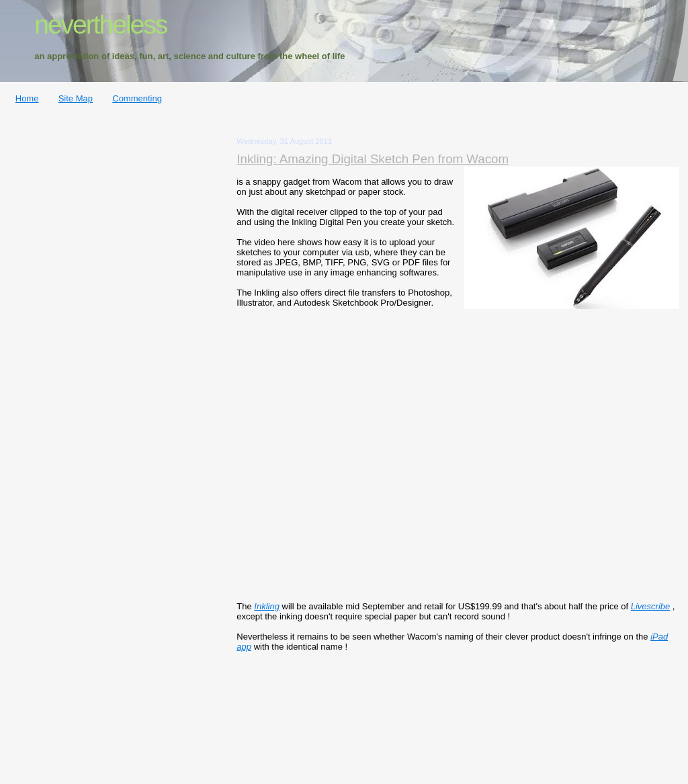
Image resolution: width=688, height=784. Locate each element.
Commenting (137, 98)
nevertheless (100, 25)
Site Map (76, 98)
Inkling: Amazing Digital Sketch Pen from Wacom (373, 159)
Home (27, 98)
